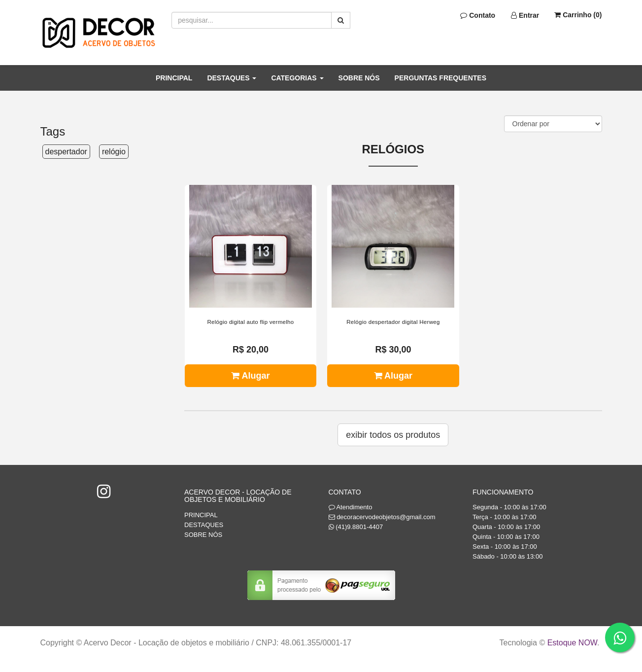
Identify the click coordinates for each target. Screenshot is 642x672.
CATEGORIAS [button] (297, 78)
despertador (66, 152)
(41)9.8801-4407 (359, 527)
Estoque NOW (572, 643)
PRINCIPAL (174, 78)
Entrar (525, 15)
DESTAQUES (204, 525)
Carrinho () (578, 15)
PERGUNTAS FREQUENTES (440, 78)
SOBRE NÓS (359, 78)
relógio (114, 152)
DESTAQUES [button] (232, 78)
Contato (478, 15)
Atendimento (351, 507)
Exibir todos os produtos (393, 435)
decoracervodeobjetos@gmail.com (386, 517)
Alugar (250, 376)
